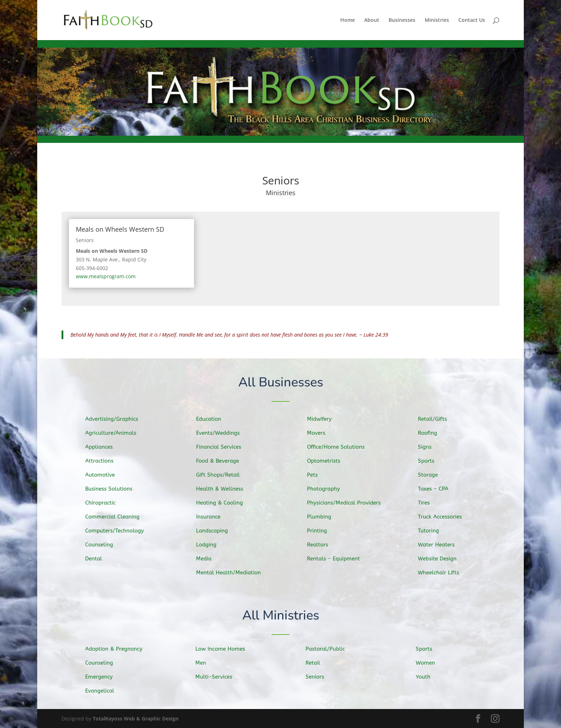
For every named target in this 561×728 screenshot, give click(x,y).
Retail (318, 663)
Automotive (105, 476)
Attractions (104, 462)
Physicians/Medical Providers (347, 503)
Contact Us (472, 20)
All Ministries (281, 616)
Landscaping (217, 530)
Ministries (437, 20)
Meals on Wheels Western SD (120, 229)
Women (431, 663)
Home (348, 20)
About (372, 20)
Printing (323, 530)
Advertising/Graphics (116, 421)
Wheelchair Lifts (443, 571)
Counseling (104, 543)
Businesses (402, 20)
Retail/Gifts (438, 421)
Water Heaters (441, 543)
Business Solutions (113, 489)
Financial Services (223, 448)
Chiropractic (105, 503)
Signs (430, 448)
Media (209, 557)
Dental (99, 557)
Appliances (104, 448)
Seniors (85, 240)
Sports (432, 462)
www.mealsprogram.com (106, 276)
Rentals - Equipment (338, 557)
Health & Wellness (224, 489)
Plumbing (325, 516)
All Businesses (281, 383)
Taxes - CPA (438, 489)
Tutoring (434, 530)
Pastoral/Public (330, 649)
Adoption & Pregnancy (118, 649)
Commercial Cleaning (116, 517)
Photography (328, 489)
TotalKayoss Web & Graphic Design (136, 719)
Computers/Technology (118, 530)
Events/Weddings (223, 435)
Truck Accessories (444, 516)
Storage (433, 476)
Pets (318, 476)
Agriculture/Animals (115, 435)
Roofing (433, 435)
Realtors (323, 543)
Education (214, 421)
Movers (322, 434)
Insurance (214, 516)
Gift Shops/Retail (223, 476)
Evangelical (104, 690)
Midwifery (325, 421)
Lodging (212, 544)
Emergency (104, 676)
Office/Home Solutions (340, 448)
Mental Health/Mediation (232, 572)
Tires (430, 503)
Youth (428, 676)
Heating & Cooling (224, 503)
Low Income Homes (224, 649)
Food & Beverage (222, 462)
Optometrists (329, 462)
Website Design (442, 557)
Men (206, 663)
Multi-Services (218, 676)
